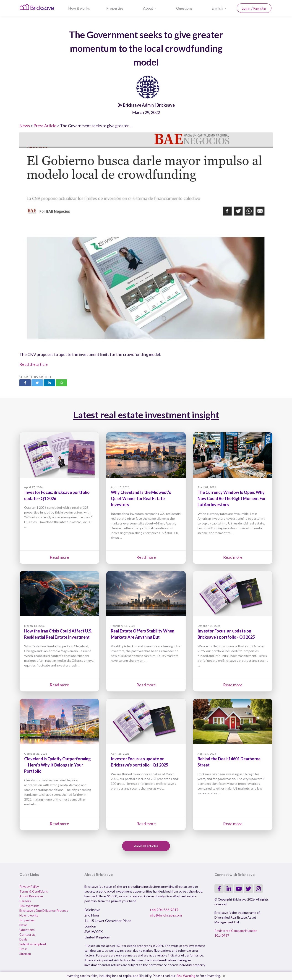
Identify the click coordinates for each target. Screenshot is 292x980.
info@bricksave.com (166, 915)
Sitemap (25, 954)
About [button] (148, 8)
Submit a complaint (33, 944)
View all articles (146, 846)
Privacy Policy (29, 886)
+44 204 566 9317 (164, 910)
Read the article (34, 364)
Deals (23, 939)
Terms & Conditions (34, 891)
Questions (184, 8)
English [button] (218, 8)
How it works (79, 8)
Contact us (27, 934)
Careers (25, 901)
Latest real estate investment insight (146, 415)
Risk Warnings (29, 906)
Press (23, 949)
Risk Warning (186, 976)
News (25, 126)
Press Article (45, 126)
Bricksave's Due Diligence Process (44, 910)
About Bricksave (31, 896)
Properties (115, 8)
